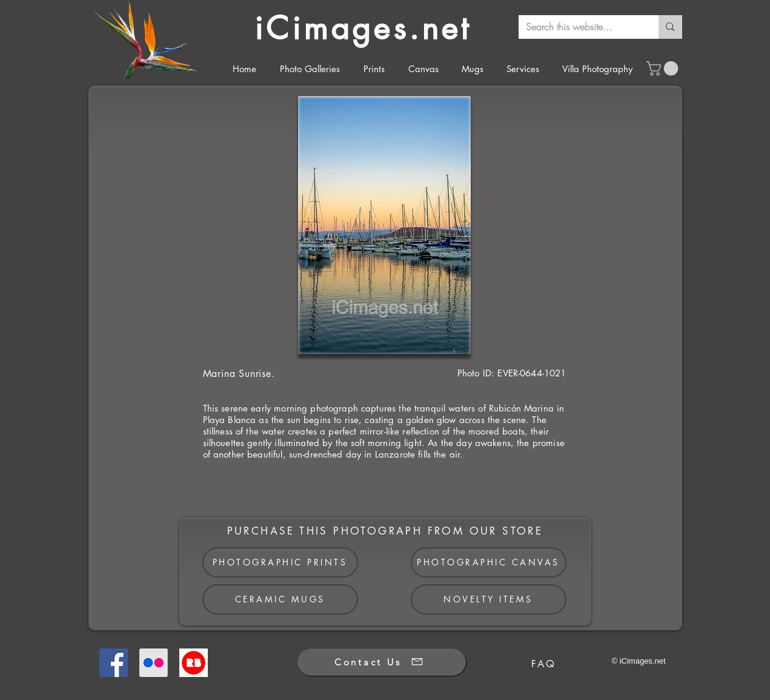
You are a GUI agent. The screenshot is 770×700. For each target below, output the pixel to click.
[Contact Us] (382, 662)
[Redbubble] (194, 663)
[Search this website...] (580, 27)
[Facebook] (114, 663)
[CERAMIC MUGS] (280, 599)
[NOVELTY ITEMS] (489, 599)
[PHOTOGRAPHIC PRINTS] (280, 562)
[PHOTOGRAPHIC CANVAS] (489, 562)
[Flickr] (154, 663)
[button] (664, 68)
